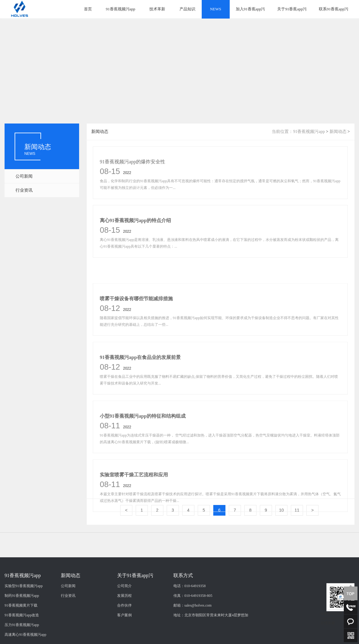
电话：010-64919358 (190, 613)
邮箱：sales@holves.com (192, 632)
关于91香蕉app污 (292, 9)
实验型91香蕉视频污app (24, 613)
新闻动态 (338, 132)
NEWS (216, 9)
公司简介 (124, 613)
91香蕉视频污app (121, 9)
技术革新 (157, 9)
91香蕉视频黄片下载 (21, 632)
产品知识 (187, 9)
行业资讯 (24, 190)
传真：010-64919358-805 (193, 623)
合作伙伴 (124, 632)
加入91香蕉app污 (251, 9)
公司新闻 (24, 176)
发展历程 (124, 623)
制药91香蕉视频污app (22, 623)
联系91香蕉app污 (334, 9)
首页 (88, 9)
